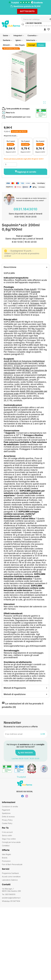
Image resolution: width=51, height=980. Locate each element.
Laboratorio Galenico (10, 880)
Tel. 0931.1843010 (9, 894)
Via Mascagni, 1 (26, 890)
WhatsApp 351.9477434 (11, 901)
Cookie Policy (7, 823)
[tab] (25, 267)
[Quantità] (10, 164)
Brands (5, 858)
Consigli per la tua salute (11, 842)
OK (43, 734)
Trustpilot (21, 777)
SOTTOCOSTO (27, 11)
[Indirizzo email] (18, 734)
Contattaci (6, 846)
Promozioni (6, 861)
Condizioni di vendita (10, 807)
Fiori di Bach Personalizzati (12, 864)
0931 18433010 (27, 753)
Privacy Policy (7, 820)
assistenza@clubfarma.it (11, 898)
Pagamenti (6, 810)
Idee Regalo (6, 854)
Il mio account (7, 832)
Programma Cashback (10, 873)
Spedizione (6, 813)
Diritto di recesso (8, 817)
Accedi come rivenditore (11, 877)
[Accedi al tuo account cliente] (45, 29)
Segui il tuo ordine (9, 839)
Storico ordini (7, 835)
